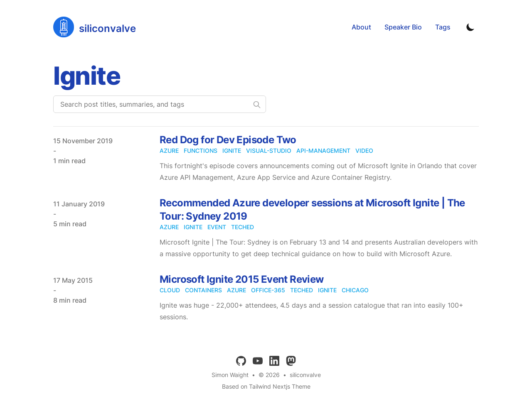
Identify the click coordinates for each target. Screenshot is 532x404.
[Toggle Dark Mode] (470, 27)
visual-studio (269, 151)
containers (203, 290)
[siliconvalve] (95, 27)
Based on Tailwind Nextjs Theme (266, 386)
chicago (355, 290)
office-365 (268, 290)
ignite (232, 151)
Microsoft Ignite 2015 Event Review (242, 279)
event (217, 227)
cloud (170, 290)
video (364, 151)
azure (169, 151)
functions (201, 151)
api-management (323, 151)
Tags (443, 27)
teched (243, 227)
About (361, 27)
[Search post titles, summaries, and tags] (160, 104)
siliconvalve (305, 375)
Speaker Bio (403, 27)
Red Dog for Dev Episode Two (228, 140)
